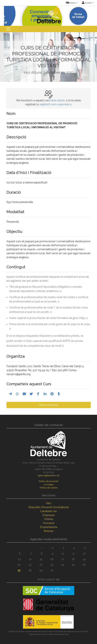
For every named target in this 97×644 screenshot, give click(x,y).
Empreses (49, 515)
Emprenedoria (49, 527)
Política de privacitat (48, 481)
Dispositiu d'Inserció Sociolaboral (48, 507)
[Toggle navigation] (8, 29)
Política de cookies (49, 488)
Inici (49, 503)
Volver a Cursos (48, 405)
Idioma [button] (71, 3)
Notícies (49, 531)
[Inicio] (49, 14)
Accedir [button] (87, 3)
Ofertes (49, 519)
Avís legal (49, 485)
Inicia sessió (57, 100)
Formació (49, 523)
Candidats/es (48, 511)
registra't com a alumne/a (55, 104)
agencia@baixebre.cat (48, 475)
